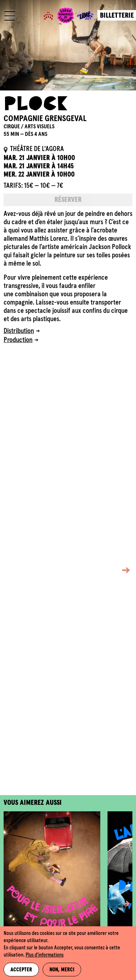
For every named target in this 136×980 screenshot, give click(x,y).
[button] (121, 570)
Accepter (21, 970)
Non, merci (62, 970)
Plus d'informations (45, 955)
